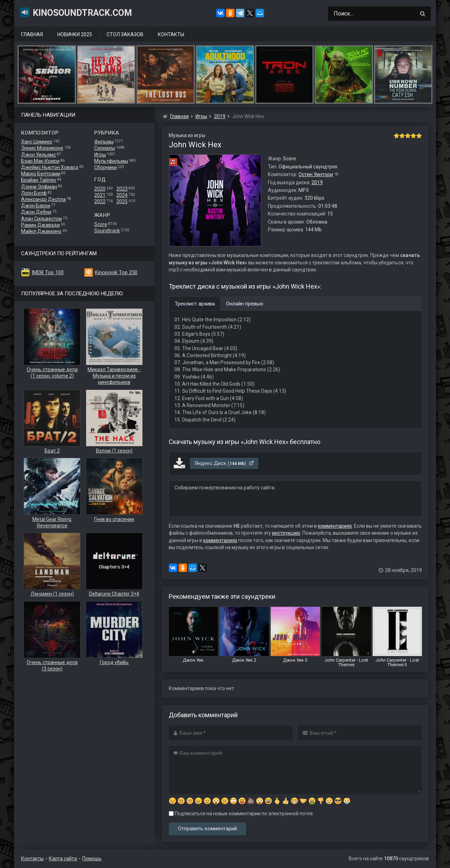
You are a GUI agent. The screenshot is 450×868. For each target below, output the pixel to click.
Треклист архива (195, 304)
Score (101, 224)
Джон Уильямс (38, 155)
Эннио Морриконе (42, 148)
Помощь (92, 859)
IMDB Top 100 (48, 272)
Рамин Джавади (40, 225)
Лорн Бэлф (34, 193)
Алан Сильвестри (41, 219)
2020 (100, 189)
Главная (32, 34)
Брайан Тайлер (39, 180)
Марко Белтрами (41, 174)
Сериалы (105, 148)
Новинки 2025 (75, 34)
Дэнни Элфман (39, 187)
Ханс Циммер (37, 142)
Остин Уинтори (316, 174)
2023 (122, 189)
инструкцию (286, 533)
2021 (100, 195)
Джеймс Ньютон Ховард (50, 167)
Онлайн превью (245, 304)
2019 (317, 182)
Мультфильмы (111, 161)
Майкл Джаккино (41, 231)
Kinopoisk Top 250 (116, 272)
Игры (100, 155)
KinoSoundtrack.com (76, 12)
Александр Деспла (43, 199)
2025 (122, 201)
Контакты (171, 34)
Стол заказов (125, 34)
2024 (122, 195)
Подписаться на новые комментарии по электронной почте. (241, 814)
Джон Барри (36, 206)
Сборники (105, 167)
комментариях (335, 526)
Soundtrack (107, 231)
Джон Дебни (36, 212)
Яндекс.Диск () (224, 463)
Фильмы (104, 142)
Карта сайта (63, 859)
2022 (100, 201)
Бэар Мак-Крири (40, 161)
